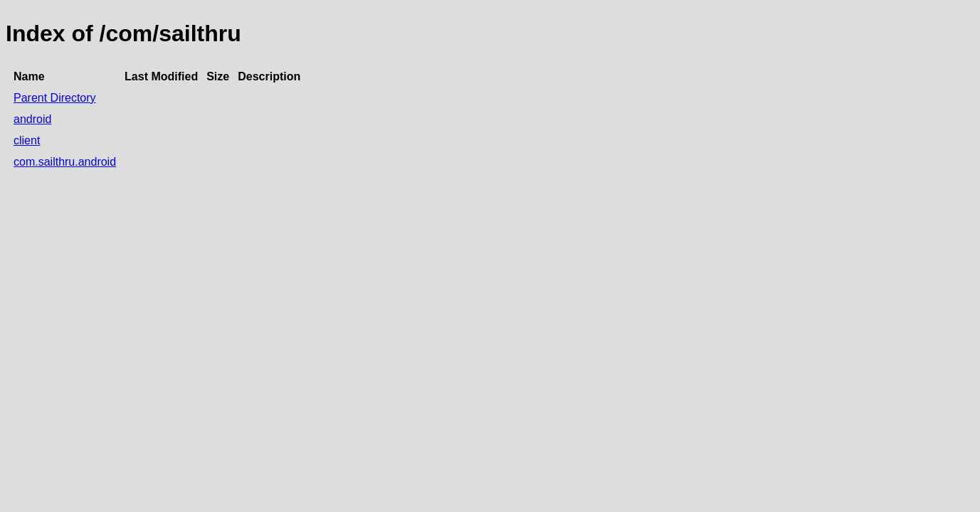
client (27, 140)
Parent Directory (55, 98)
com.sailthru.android (65, 162)
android (32, 119)
